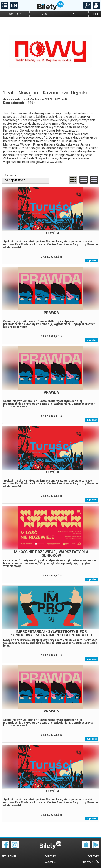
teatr (74, 14)
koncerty (15, 14)
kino (44, 14)
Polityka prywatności (91, 859)
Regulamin (9, 856)
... (96, 14)
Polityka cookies (50, 859)
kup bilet (92, 261)
